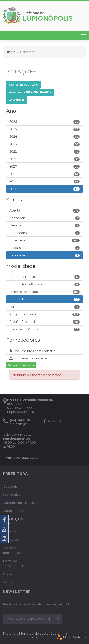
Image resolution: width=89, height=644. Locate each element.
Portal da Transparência (14, 563)
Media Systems (71, 637)
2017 (16, 100)
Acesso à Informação (12, 550)
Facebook (53, 421)
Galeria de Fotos (15, 511)
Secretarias (12, 495)
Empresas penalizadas (28, 358)
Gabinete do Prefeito (19, 503)
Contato (9, 582)
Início (11, 52)
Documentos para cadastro (32, 351)
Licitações (11, 531)
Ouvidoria (10, 486)
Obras (8, 574)
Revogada (23, 85)
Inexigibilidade (30, 92)
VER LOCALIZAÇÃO (22, 458)
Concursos (11, 540)
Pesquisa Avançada (21, 365)
